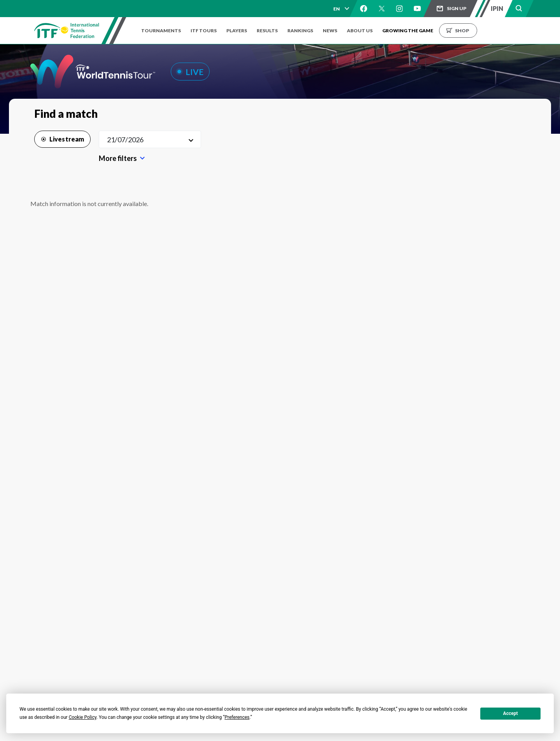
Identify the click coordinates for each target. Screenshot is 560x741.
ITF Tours (206, 31)
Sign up (457, 8)
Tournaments (161, 31)
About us (371, 31)
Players (241, 31)
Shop (476, 31)
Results (273, 31)
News (340, 31)
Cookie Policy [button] (83, 717)
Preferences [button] (237, 717)
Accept (511, 713)
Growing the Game (421, 31)
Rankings (308, 31)
